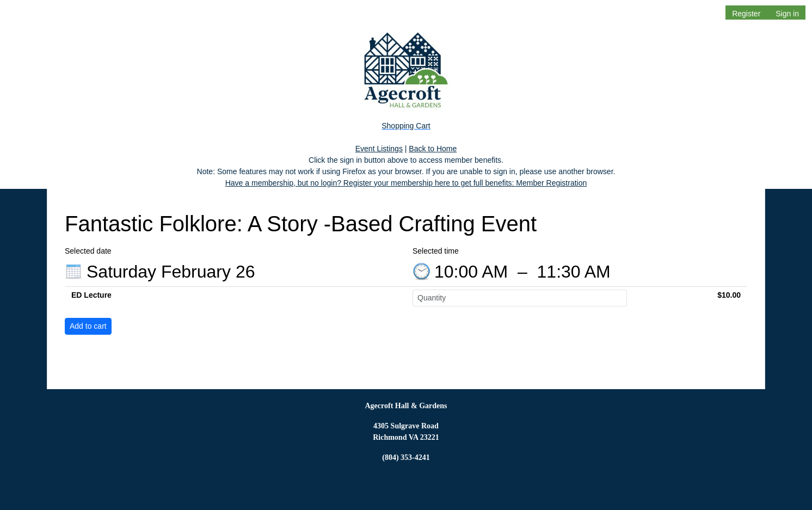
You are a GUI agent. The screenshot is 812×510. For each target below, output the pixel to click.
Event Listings (379, 149)
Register (746, 14)
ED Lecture (91, 295)
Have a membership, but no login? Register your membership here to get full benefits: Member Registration (406, 183)
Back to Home (433, 149)
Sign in (787, 14)
